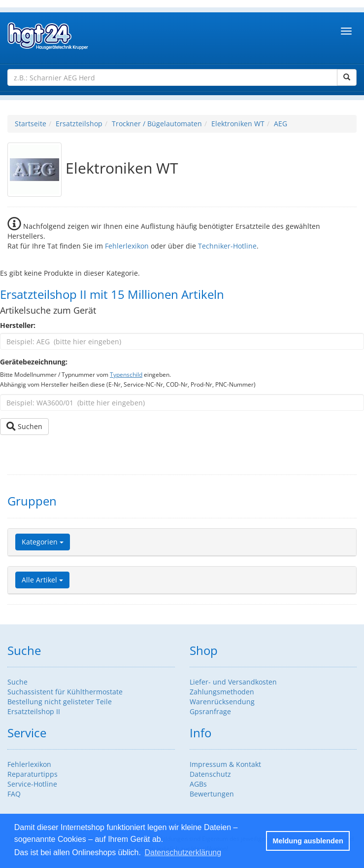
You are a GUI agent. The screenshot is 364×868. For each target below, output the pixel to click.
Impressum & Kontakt (225, 764)
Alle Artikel (42, 580)
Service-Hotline (32, 784)
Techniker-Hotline (227, 246)
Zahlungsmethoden (222, 692)
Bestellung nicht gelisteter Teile (60, 702)
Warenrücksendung (222, 702)
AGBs (198, 784)
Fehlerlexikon (127, 246)
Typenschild (126, 374)
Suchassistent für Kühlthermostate (65, 692)
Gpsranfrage (210, 711)
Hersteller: (18, 325)
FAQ (14, 794)
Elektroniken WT (238, 124)
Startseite (31, 124)
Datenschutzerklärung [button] (183, 852)
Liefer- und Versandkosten (233, 682)
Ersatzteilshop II (34, 711)
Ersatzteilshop (79, 124)
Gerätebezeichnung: (34, 362)
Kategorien (43, 542)
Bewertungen (212, 794)
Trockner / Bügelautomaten (157, 124)
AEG (281, 124)
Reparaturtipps (33, 774)
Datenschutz (210, 774)
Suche (17, 682)
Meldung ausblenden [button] (308, 841)
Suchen (24, 426)
